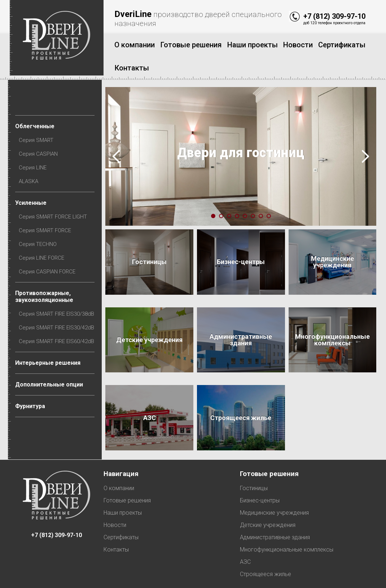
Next (365, 132)
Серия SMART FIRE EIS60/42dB (58, 321)
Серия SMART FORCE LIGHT (55, 194)
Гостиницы (254, 462)
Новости (115, 499)
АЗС (245, 535)
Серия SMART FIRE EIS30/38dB (58, 293)
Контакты (116, 523)
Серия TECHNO (40, 222)
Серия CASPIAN (40, 130)
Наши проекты (123, 486)
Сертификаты (121, 511)
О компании (119, 462)
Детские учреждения (268, 499)
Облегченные (37, 102)
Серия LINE (34, 144)
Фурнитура (32, 386)
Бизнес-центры (260, 474)
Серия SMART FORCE (47, 208)
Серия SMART (38, 116)
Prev (118, 132)
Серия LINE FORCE (43, 236)
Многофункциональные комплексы (287, 523)
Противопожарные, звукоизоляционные (46, 275)
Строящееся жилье (266, 548)
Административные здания (275, 511)
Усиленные (33, 180)
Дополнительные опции (51, 364)
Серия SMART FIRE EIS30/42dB (58, 307)
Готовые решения (127, 474)
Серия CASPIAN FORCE (49, 250)
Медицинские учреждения (274, 486)
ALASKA (30, 158)
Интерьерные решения (50, 343)
